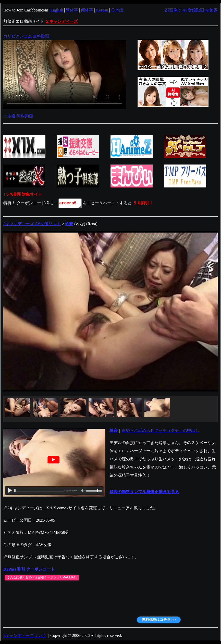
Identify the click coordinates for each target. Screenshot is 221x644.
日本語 (117, 10)
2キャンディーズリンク (25, 635)
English (57, 10)
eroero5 (70, 203)
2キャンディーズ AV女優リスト (32, 224)
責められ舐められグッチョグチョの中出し (161, 430)
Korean (102, 10)
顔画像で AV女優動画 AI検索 (191, 10)
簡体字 (87, 10)
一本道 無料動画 (18, 116)
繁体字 (72, 10)
